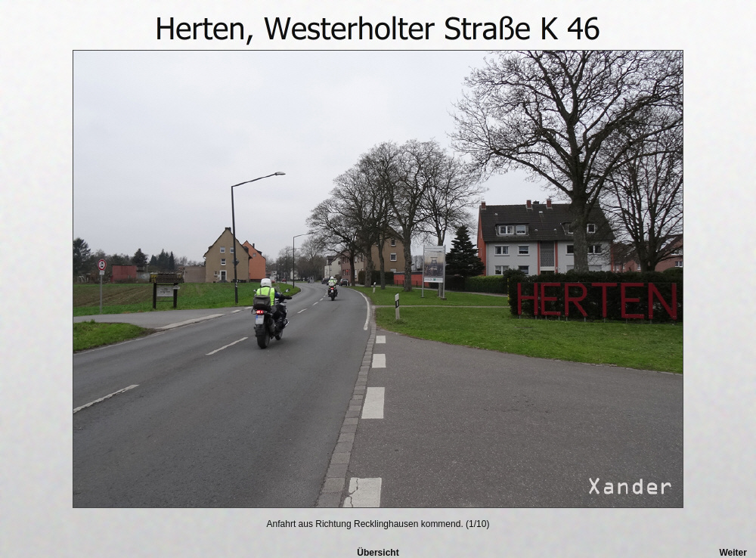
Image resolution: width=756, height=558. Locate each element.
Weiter (733, 553)
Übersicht (378, 553)
